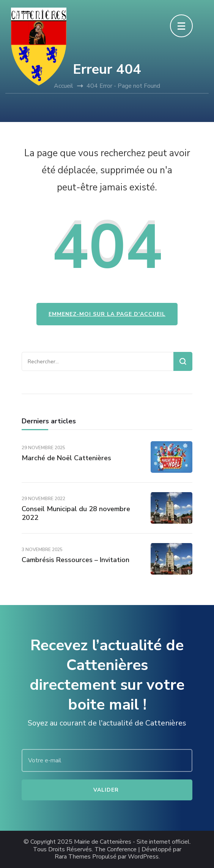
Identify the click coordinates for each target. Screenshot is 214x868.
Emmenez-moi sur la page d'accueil (107, 314)
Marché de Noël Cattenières (66, 458)
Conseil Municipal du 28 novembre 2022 (76, 513)
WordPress (143, 857)
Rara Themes (73, 857)
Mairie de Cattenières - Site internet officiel (132, 842)
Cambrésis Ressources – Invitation (76, 560)
